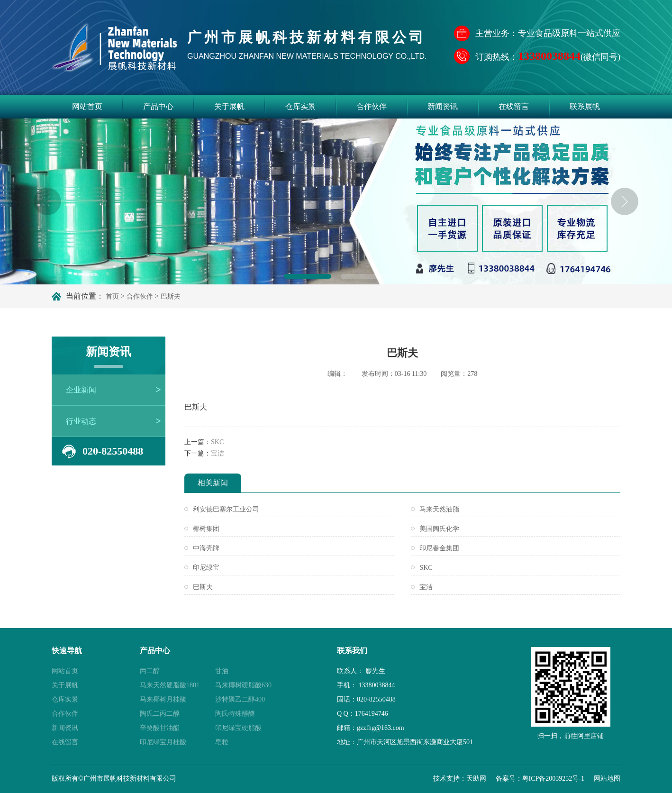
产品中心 (158, 106)
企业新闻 (81, 390)
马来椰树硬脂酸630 (243, 685)
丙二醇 (150, 671)
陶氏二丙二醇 (160, 714)
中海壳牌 (206, 548)
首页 (112, 296)
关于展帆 (229, 106)
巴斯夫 (203, 587)
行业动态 (81, 421)
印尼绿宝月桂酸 (163, 742)
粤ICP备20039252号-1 (553, 779)
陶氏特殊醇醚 (235, 714)
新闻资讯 (443, 106)
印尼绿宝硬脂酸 (238, 728)
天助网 (476, 779)
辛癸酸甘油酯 (160, 728)
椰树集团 (206, 529)
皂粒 (222, 742)
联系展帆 (585, 106)
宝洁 (218, 453)
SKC (217, 442)
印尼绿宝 (206, 568)
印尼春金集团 (439, 548)
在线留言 (514, 106)
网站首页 (87, 106)
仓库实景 (300, 106)
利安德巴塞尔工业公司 (226, 509)
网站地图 (607, 779)
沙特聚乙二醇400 (240, 699)
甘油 (222, 671)
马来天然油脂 (439, 509)
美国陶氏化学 (439, 529)
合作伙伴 (372, 106)
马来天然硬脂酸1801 (170, 685)
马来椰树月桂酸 (163, 699)
